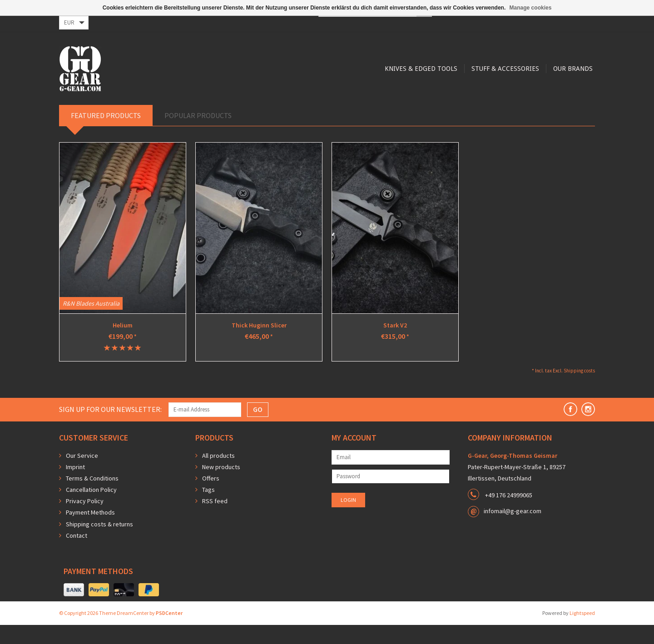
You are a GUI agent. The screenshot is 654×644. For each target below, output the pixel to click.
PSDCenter (169, 632)
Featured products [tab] (106, 134)
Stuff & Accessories (344, 105)
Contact (77, 555)
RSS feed (215, 520)
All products (218, 475)
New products (221, 486)
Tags (208, 509)
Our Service (82, 475)
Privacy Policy (85, 520)
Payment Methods (90, 531)
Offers (211, 497)
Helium (123, 344)
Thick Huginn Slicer (259, 344)
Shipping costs (579, 390)
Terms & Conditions (92, 497)
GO (258, 428)
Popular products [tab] (198, 134)
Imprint (75, 486)
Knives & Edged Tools (258, 105)
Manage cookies (531, 8)
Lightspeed (582, 632)
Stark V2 (395, 344)
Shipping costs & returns (99, 543)
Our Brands (413, 105)
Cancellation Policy (91, 509)
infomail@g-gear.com (513, 530)
